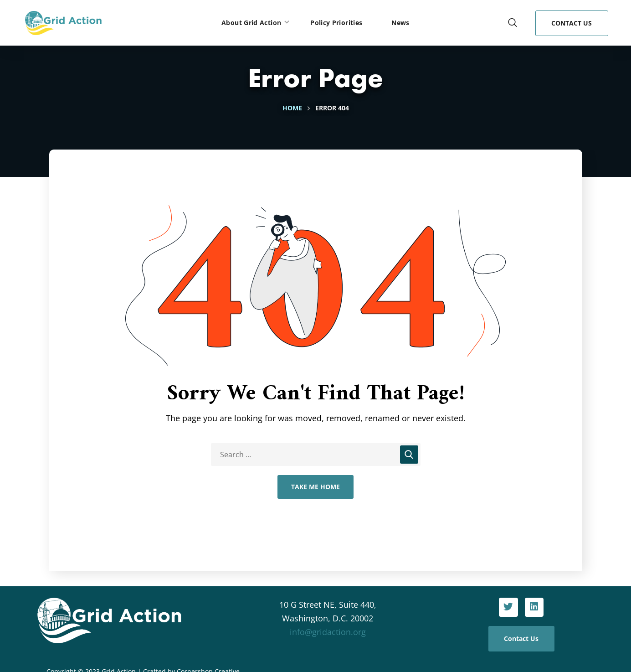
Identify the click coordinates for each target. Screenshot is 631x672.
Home (292, 108)
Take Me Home (315, 487)
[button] (513, 23)
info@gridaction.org (328, 632)
